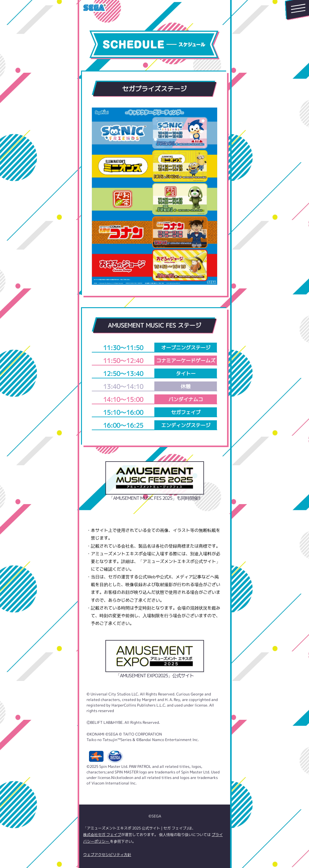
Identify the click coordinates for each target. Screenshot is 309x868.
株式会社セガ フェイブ (102, 835)
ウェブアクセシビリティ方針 (107, 855)
